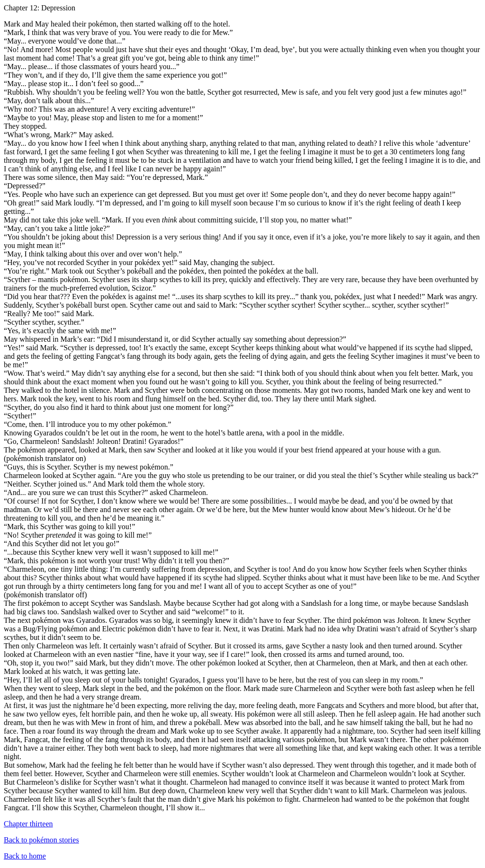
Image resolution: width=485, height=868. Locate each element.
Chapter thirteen (28, 824)
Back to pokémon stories (41, 840)
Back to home (25, 856)
